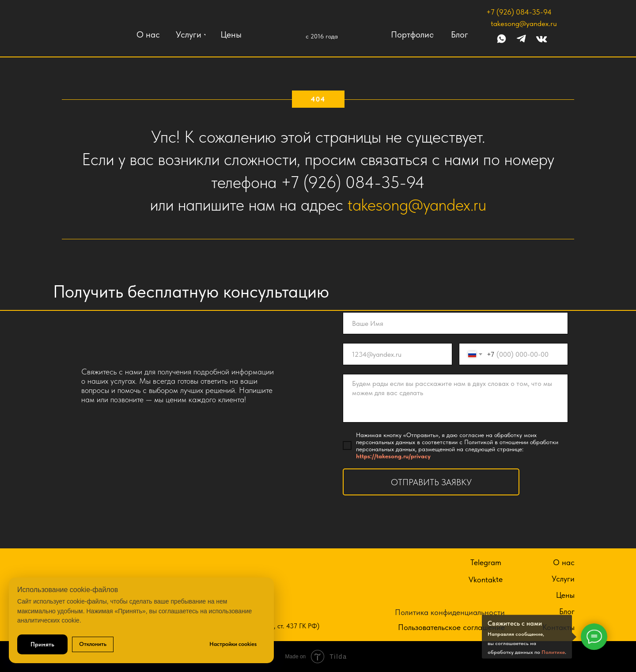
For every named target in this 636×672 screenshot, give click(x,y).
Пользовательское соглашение (451, 627)
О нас (564, 562)
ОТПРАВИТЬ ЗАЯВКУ (431, 482)
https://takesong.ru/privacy (393, 456)
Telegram (486, 562)
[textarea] (455, 398)
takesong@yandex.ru (524, 23)
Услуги (563, 579)
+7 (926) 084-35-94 (519, 12)
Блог (567, 611)
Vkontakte (486, 579)
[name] (455, 323)
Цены (565, 595)
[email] (397, 354)
